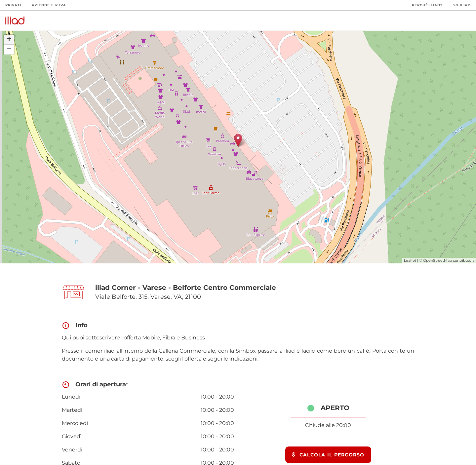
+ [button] (9, 40)
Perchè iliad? (427, 5)
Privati (13, 5)
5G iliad (462, 5)
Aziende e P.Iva (49, 5)
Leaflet (410, 260)
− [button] (9, 50)
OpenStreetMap (437, 260)
